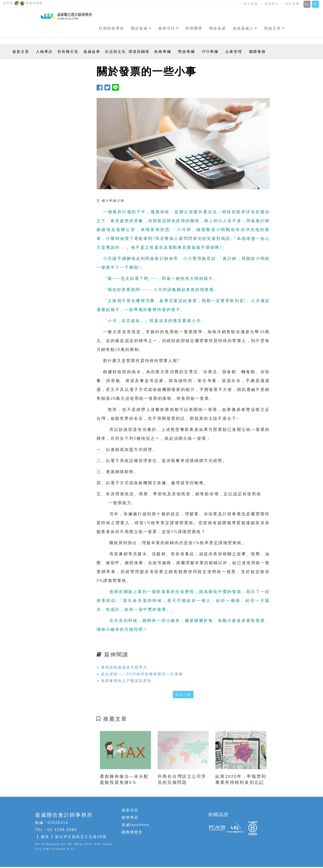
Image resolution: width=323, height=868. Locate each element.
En (307, 4)
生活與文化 (116, 52)
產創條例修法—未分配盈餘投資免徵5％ (124, 779)
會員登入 (272, 4)
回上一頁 (183, 695)
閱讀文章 (273, 28)
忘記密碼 (292, 4)
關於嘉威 (139, 28)
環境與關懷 (139, 52)
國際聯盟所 (132, 832)
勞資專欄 (186, 52)
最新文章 (21, 52)
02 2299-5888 (62, 830)
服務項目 (167, 28)
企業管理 (234, 52)
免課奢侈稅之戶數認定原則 (126, 681)
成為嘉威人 (243, 28)
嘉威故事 (92, 52)
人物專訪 (44, 52)
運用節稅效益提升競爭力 (124, 667)
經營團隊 (194, 28)
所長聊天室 (68, 52)
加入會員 (251, 4)
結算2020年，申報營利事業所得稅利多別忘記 (241, 779)
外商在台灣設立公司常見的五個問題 (182, 779)
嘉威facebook (136, 825)
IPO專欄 (210, 52)
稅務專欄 (163, 52)
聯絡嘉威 (218, 28)
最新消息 (130, 810)
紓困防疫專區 (112, 28)
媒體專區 (130, 817)
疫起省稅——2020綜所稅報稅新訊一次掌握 (142, 674)
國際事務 (258, 52)
